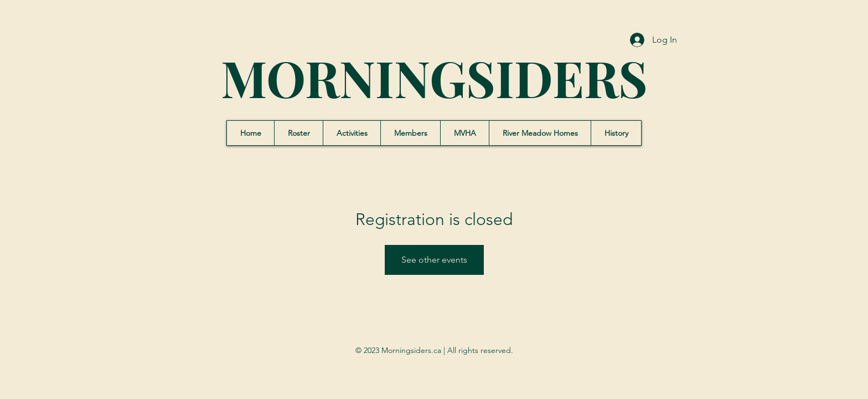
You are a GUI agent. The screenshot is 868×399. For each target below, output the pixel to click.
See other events (434, 260)
